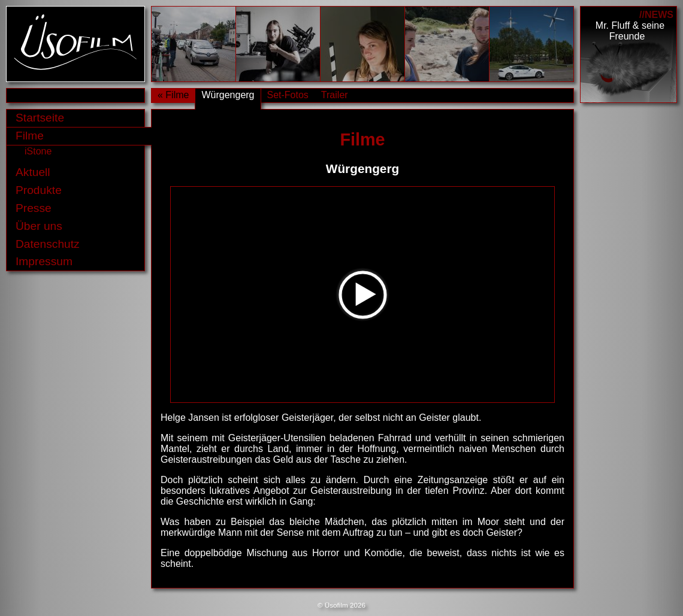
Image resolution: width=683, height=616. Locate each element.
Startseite (40, 118)
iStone (38, 151)
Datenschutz (48, 244)
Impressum (44, 261)
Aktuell (33, 172)
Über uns (39, 226)
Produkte (39, 190)
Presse (34, 208)
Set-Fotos (288, 95)
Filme (30, 136)
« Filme (173, 95)
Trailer (335, 95)
